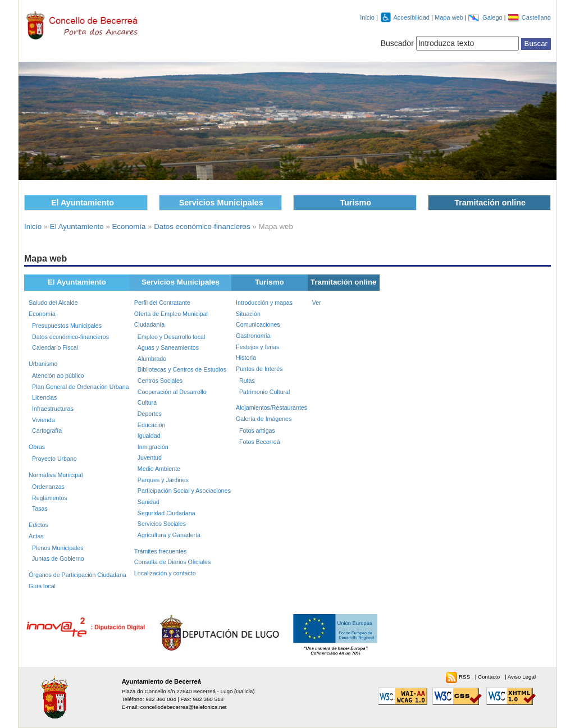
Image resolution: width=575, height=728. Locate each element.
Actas (36, 536)
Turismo (355, 203)
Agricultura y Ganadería (169, 535)
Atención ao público (58, 376)
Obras (37, 447)
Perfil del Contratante (162, 303)
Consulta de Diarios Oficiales (172, 562)
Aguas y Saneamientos (168, 347)
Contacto (490, 677)
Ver (317, 303)
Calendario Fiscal (55, 347)
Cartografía (47, 431)
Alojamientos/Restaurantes (271, 408)
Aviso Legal (522, 677)
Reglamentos (50, 498)
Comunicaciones (258, 324)
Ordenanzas (48, 487)
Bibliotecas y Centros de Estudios (182, 369)
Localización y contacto (165, 573)
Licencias (44, 397)
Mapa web (450, 17)
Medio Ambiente (159, 469)
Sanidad (149, 502)
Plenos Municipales (58, 548)
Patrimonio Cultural (264, 392)
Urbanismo (43, 364)
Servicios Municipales (221, 203)
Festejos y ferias (257, 347)
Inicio (367, 17)
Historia (246, 358)
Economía (129, 226)
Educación (152, 425)
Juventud (150, 457)
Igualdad (149, 436)
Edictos (38, 525)
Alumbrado (152, 359)
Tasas (40, 509)
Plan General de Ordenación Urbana (80, 387)
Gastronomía (253, 336)
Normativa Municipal (56, 475)
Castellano (536, 17)
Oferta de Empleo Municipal (171, 314)
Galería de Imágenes (264, 419)
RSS (465, 677)
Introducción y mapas (264, 303)
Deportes (150, 414)
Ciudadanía (149, 324)
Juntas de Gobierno (58, 558)
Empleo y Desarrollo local (171, 337)
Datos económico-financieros (202, 226)
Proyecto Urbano (54, 459)
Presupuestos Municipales (67, 326)
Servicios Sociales (162, 524)
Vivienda (44, 420)
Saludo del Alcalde (53, 303)
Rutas (247, 381)
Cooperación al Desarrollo (172, 392)
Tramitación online (490, 203)
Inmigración (153, 447)
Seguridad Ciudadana (166, 513)
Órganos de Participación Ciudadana (77, 575)
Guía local (42, 586)
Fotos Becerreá (260, 442)
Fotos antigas (257, 431)
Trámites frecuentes (161, 551)
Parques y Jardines (163, 480)
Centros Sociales (160, 381)
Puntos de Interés (259, 369)
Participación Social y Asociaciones (184, 491)
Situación (248, 314)
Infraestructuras (53, 409)
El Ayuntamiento (83, 203)
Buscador (397, 43)
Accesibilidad (412, 17)
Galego (493, 17)
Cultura (147, 402)
